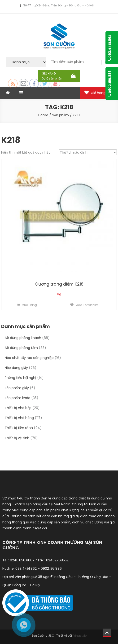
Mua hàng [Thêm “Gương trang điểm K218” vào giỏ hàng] (29, 305)
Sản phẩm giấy (17, 388)
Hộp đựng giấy (16, 368)
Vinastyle (80, 636)
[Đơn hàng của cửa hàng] (88, 152)
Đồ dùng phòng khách (23, 338)
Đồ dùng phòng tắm (21, 348)
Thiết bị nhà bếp (18, 408)
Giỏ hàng (98, 93)
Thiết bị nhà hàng (19, 418)
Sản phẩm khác (17, 398)
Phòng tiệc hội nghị (20, 378)
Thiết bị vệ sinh (17, 438)
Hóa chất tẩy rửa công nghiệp (29, 358)
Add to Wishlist (87, 305)
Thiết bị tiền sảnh (19, 428)
